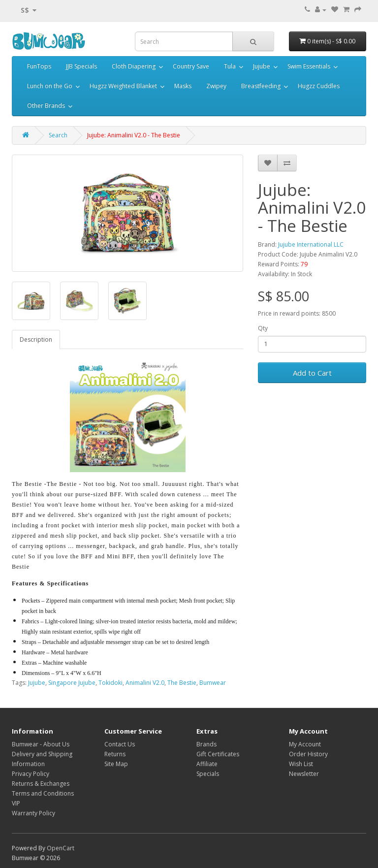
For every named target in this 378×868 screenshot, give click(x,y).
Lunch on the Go (50, 86)
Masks (183, 86)
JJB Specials (81, 66)
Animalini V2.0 (145, 683)
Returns (115, 754)
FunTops (39, 66)
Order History (308, 754)
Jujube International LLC (311, 244)
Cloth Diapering (134, 66)
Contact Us (120, 744)
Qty (263, 328)
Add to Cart (312, 373)
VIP (16, 803)
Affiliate (207, 764)
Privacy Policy (31, 774)
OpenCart (61, 848)
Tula (230, 66)
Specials (208, 774)
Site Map (116, 764)
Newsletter (304, 774)
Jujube (262, 66)
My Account (305, 744)
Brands (206, 744)
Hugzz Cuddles (319, 86)
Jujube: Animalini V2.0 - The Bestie (134, 135)
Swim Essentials (309, 66)
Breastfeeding (261, 86)
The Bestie (182, 683)
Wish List (301, 764)
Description (36, 339)
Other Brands (46, 106)
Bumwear (213, 683)
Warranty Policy (33, 813)
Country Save (191, 66)
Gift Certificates (218, 754)
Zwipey (216, 86)
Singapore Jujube (72, 683)
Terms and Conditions (43, 793)
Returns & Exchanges (41, 784)
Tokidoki (110, 683)
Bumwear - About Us (41, 744)
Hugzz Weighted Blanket (123, 86)
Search (58, 135)
